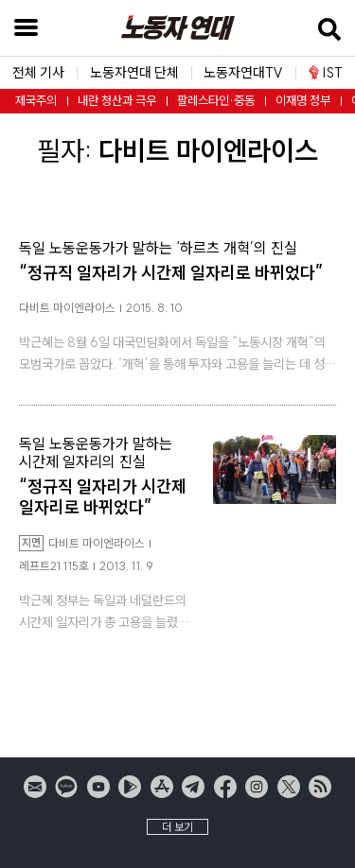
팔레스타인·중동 (216, 100)
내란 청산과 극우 (117, 100)
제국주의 (36, 100)
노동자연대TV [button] (243, 73)
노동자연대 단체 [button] (134, 73)
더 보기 (177, 827)
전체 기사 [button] (38, 73)
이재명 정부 (303, 100)
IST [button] (326, 72)
